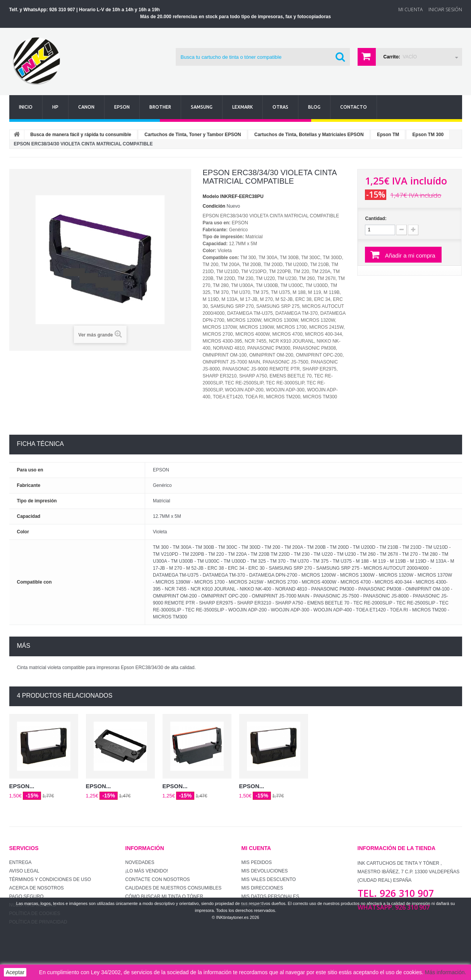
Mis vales (253, 905)
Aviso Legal (24, 871)
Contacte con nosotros (158, 879)
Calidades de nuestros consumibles (174, 888)
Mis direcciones (262, 888)
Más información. (446, 972)
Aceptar (15, 972)
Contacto (354, 107)
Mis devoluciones (265, 871)
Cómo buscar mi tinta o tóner (164, 896)
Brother (160, 107)
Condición (214, 206)
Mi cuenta (256, 848)
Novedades (140, 862)
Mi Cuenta (410, 9)
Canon (86, 107)
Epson (122, 107)
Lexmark (242, 107)
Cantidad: (376, 219)
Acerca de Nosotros (37, 888)
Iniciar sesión (445, 9)
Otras (280, 107)
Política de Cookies (35, 913)
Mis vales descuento (269, 879)
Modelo (211, 196)
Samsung (202, 107)
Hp (55, 107)
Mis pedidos (257, 862)
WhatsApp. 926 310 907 (394, 907)
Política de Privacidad (38, 922)
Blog (314, 107)
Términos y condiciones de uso (50, 879)
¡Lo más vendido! (147, 871)
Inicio (26, 107)
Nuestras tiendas (33, 905)
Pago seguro (27, 896)
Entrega (21, 862)
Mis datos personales (271, 896)
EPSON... (22, 786)
